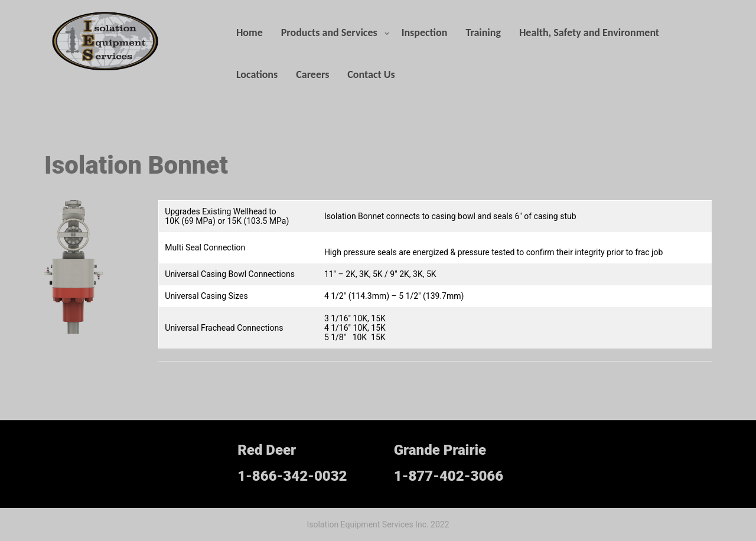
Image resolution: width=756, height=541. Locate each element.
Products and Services (329, 32)
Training (483, 32)
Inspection (425, 32)
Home (250, 32)
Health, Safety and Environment (589, 32)
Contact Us (371, 74)
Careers (312, 74)
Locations (257, 74)
